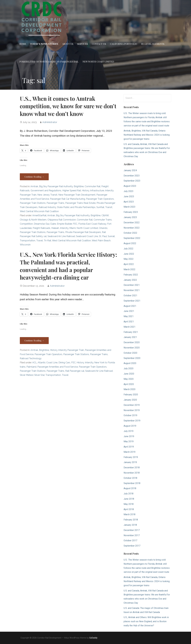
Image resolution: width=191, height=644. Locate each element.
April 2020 (129, 384)
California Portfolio (124, 44)
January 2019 (130, 462)
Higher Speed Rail (72, 191)
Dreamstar (39, 224)
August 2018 (130, 488)
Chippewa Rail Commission (62, 220)
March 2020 (129, 389)
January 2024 (130, 170)
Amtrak (34, 186)
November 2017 (132, 535)
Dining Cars (64, 363)
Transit (109, 207)
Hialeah (55, 228)
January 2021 (130, 337)
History (86, 191)
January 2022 (130, 280)
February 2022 (131, 275)
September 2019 (132, 421)
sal (45, 236)
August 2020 (130, 363)
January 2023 (130, 217)
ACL (35, 363)
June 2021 (129, 311)
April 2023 (129, 202)
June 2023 (129, 196)
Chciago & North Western (33, 220)
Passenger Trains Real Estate (80, 203)
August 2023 (130, 186)
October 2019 (130, 415)
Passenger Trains (55, 203)
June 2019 (129, 436)
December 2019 (132, 405)
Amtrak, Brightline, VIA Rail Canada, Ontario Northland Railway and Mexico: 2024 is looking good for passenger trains (147, 135)
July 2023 (128, 191)
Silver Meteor (27, 375)
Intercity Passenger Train (71, 350)
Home (23, 44)
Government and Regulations (46, 191)
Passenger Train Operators (100, 199)
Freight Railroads (41, 228)
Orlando (103, 228)
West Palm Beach (101, 241)
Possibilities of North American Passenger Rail (49, 62)
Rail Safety (37, 236)
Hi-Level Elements (153, 44)
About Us (68, 44)
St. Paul (103, 236)
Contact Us (99, 44)
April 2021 (129, 322)
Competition (26, 224)
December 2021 (132, 285)
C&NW (105, 215)
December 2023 (132, 176)
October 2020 (130, 353)
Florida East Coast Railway (92, 224)
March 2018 (129, 514)
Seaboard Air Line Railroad (61, 236)
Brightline (79, 186)
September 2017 (132, 546)
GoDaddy (93, 638)
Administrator (50, 122)
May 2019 (129, 441)
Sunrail (111, 236)
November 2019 (132, 410)
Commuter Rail (93, 186)
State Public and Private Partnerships (76, 207)
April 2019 (129, 447)
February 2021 (131, 332)
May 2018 (129, 504)
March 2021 (129, 327)
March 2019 (129, 452)
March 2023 (129, 207)
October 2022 (130, 233)
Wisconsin (25, 245)
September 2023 (132, 181)
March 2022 (129, 269)
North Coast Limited (87, 228)
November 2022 (132, 228)
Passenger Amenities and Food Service (58, 367)
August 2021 (130, 306)
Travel (40, 241)
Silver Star (39, 375)
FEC (75, 224)
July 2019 (128, 431)
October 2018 (130, 478)
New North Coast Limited (98, 62)
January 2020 (130, 400)
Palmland (31, 367)
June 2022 (129, 254)
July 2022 (128, 249)
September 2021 (132, 301)
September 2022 (132, 238)
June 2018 (129, 499)
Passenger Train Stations (33, 203)
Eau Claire (51, 224)
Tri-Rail (47, 241)
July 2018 (128, 494)
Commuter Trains (103, 220)
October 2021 (130, 296)
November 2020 (132, 348)
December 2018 (132, 468)
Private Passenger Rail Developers (83, 232)
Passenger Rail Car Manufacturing (68, 199)
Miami (72, 228)
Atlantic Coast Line (48, 363)
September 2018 (132, 483)
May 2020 (129, 379)
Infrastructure (97, 191)
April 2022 (129, 264)
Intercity (64, 228)
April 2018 (129, 509)
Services (83, 44)
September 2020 (132, 358)
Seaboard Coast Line (87, 236)
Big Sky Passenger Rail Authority (56, 186)
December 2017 (132, 530)
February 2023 (131, 212)
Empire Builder (64, 224)
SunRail (100, 207)
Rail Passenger (73, 371)
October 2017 (130, 540)
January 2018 (130, 525)
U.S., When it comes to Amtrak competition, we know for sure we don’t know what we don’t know (68, 106)
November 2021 (132, 290)
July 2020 (128, 368)
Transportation (28, 241)
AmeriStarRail (39, 215)
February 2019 (131, 457)
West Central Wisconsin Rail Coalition (39, 211)
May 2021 (129, 316)
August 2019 (130, 426)
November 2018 (132, 473)
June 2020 (129, 374)
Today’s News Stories (44, 44)
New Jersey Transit (47, 195)
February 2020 (131, 395)
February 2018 (131, 520)
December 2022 (132, 223)
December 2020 (132, 342)
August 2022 (130, 243)
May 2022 (129, 259)
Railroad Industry (47, 207)
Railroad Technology (31, 358)
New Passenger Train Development (77, 195)
